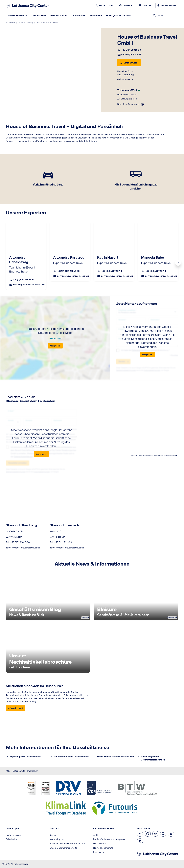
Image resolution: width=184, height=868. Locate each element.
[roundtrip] (142, 104)
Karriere (53, 835)
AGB (8, 771)
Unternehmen (79, 15)
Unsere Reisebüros (18, 15)
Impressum (33, 771)
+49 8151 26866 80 (131, 50)
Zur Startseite (11, 23)
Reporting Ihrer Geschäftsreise (25, 757)
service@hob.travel (131, 54)
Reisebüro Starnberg (26, 23)
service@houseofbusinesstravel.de (31, 284)
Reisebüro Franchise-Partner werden (67, 844)
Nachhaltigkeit (57, 839)
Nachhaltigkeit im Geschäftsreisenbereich (153, 758)
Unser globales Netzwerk (119, 15)
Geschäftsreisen (59, 15)
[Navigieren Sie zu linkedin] (163, 834)
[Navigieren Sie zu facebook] (140, 834)
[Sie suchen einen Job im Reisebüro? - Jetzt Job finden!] (15, 708)
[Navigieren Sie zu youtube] (155, 834)
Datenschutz (19, 771)
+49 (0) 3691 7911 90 (112, 271)
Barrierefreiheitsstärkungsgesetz (109, 839)
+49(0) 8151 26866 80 (68, 271)
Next (178, 263)
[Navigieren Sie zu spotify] (171, 834)
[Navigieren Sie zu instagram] (148, 834)
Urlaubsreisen (39, 15)
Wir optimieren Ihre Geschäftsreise (71, 757)
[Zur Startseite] (28, 6)
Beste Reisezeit (13, 835)
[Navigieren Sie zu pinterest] (140, 841)
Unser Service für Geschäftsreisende (116, 757)
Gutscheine (96, 15)
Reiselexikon (12, 839)
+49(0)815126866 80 (24, 280)
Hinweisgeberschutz (103, 848)
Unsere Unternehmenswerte (63, 848)
